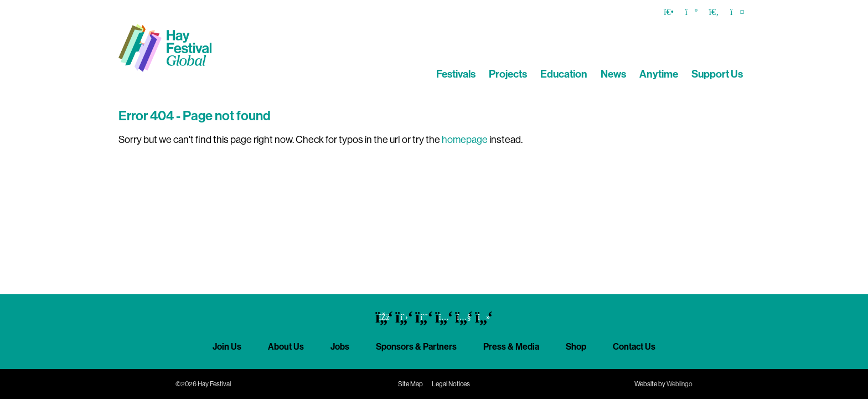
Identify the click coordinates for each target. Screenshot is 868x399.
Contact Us (634, 347)
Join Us (227, 347)
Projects (508, 74)
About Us (286, 347)
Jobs (340, 347)
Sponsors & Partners (416, 347)
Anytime (659, 74)
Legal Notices (451, 384)
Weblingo (680, 384)
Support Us (717, 74)
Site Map (410, 384)
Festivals (456, 74)
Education (564, 74)
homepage (465, 140)
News (613, 74)
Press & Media (511, 347)
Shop (576, 347)
